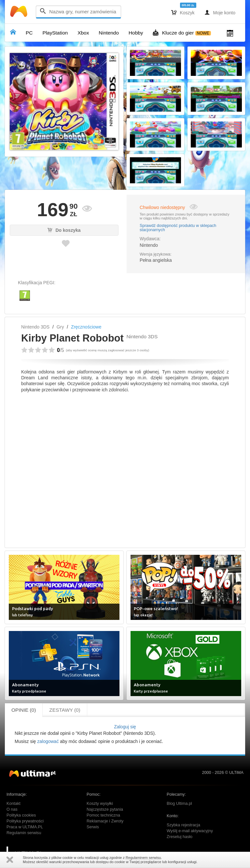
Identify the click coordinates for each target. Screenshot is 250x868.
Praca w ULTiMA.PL (25, 827)
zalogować (48, 741)
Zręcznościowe (86, 327)
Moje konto (220, 12)
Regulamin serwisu (24, 833)
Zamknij (10, 860)
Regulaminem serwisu (143, 858)
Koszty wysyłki (100, 804)
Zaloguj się (125, 727)
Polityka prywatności (25, 821)
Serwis (93, 827)
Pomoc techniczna (103, 815)
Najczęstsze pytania (105, 809)
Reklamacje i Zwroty (105, 821)
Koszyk (183, 12)
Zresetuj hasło (180, 837)
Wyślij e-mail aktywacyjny (190, 831)
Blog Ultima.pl (179, 804)
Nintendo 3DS (35, 327)
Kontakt (14, 804)
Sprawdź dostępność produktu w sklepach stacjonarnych (178, 228)
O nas (12, 809)
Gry (60, 327)
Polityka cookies (21, 815)
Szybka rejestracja (183, 825)
